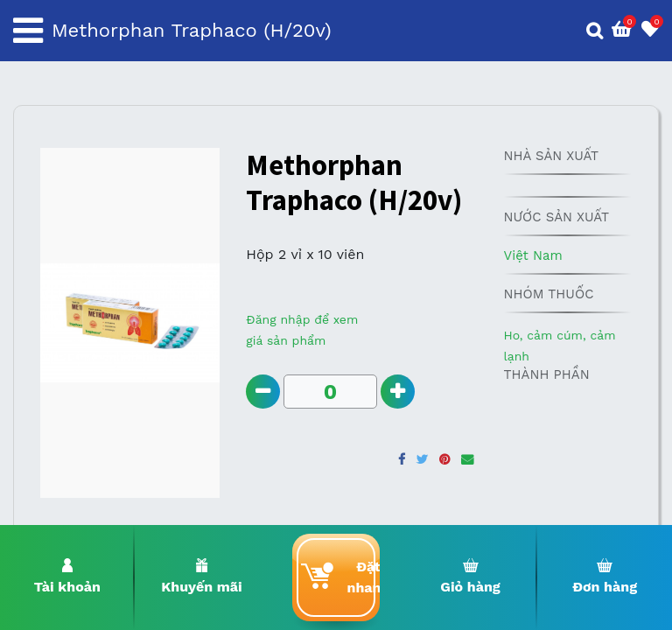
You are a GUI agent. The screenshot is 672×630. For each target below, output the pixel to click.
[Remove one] (263, 392)
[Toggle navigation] (28, 31)
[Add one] (398, 392)
